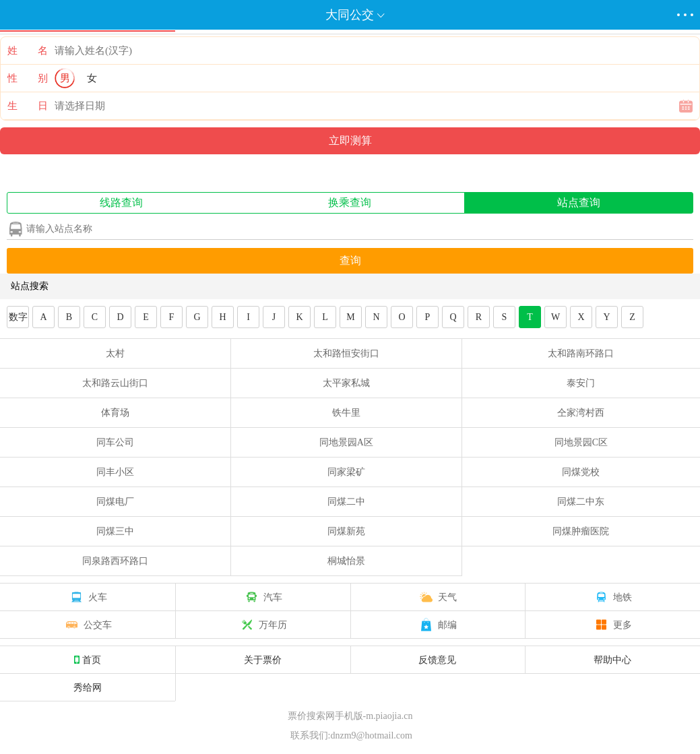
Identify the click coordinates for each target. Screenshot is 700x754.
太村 (115, 353)
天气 (437, 597)
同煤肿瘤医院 (581, 531)
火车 (88, 597)
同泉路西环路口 (115, 561)
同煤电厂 (115, 502)
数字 (18, 317)
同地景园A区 (346, 442)
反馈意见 (437, 660)
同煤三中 (115, 531)
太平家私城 (346, 383)
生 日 (28, 106)
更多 (612, 625)
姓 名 (28, 51)
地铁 (612, 597)
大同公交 (350, 15)
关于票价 (263, 660)
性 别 (28, 78)
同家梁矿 (346, 472)
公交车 (88, 625)
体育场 (115, 413)
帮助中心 (612, 660)
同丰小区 (115, 472)
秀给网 (88, 687)
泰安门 (581, 383)
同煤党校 (581, 472)
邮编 (437, 625)
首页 (88, 660)
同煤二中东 (581, 502)
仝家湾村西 (581, 413)
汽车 (263, 597)
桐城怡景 (346, 561)
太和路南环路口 (581, 353)
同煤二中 (346, 502)
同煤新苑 (346, 531)
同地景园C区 (581, 442)
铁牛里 (346, 413)
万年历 (263, 625)
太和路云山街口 (115, 383)
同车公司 (115, 442)
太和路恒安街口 (346, 353)
